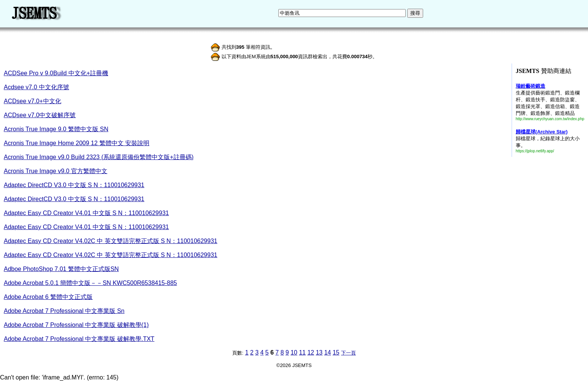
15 (336, 352)
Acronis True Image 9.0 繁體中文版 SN (56, 129)
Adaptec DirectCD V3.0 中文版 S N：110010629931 (74, 185)
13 (319, 352)
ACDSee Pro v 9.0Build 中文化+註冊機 (56, 73)
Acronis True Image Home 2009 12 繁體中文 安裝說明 (77, 143)
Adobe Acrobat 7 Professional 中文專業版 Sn (64, 311)
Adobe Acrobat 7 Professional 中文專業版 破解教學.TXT (79, 339)
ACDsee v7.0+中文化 (33, 101)
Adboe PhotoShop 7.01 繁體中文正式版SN (61, 269)
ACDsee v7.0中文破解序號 (40, 115)
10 (294, 352)
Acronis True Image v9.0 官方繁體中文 (56, 171)
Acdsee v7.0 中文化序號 (36, 87)
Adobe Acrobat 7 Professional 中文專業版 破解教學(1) (76, 325)
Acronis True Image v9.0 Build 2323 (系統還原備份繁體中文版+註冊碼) (99, 157)
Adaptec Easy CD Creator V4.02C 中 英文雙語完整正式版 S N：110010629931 (111, 241)
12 (311, 352)
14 (327, 352)
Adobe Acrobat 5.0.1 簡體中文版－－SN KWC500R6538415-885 (90, 283)
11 (303, 352)
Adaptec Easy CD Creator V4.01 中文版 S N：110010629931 (86, 213)
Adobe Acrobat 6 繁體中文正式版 (48, 297)
